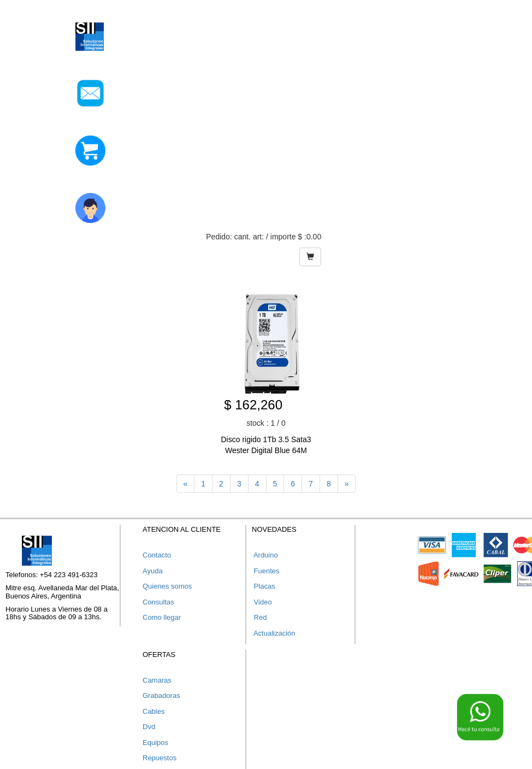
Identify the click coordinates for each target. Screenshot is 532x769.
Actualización (274, 633)
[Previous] (186, 484)
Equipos (155, 742)
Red (259, 617)
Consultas (158, 602)
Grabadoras (161, 695)
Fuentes (266, 571)
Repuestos (159, 758)
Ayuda (153, 571)
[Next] (347, 484)
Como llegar (162, 617)
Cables (153, 711)
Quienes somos (167, 586)
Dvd (149, 727)
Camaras (157, 680)
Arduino (265, 555)
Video (262, 602)
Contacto (157, 555)
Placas (264, 586)
